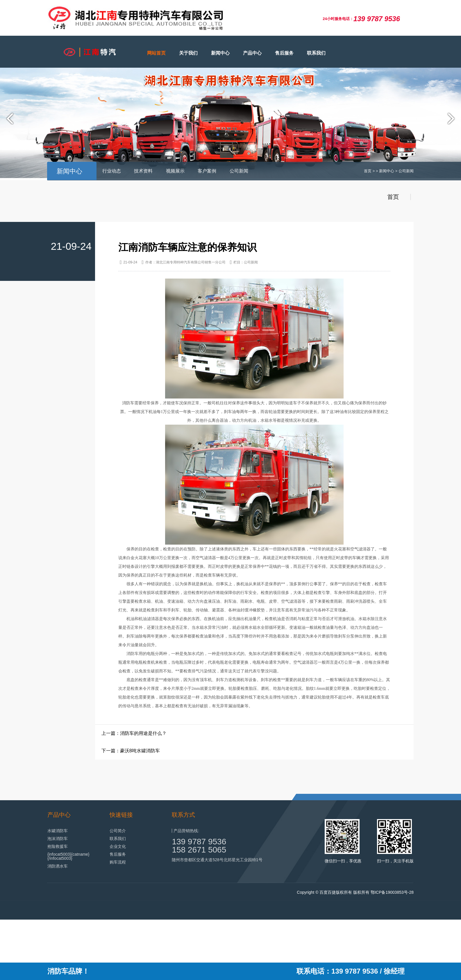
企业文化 (118, 846)
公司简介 (118, 830)
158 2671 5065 (199, 849)
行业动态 (112, 171)
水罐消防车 (58, 830)
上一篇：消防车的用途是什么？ (134, 733)
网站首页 (156, 53)
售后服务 (284, 53)
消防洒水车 (58, 866)
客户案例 (207, 171)
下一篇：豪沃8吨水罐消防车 (131, 750)
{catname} (80, 854)
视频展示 (175, 171)
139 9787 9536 (199, 841)
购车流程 (118, 862)
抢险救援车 (58, 846)
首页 (368, 171)
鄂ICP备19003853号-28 (392, 892)
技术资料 (143, 171)
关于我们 (188, 53)
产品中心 (252, 53)
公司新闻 (239, 171)
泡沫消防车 (58, 838)
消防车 (128, 403)
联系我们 (316, 53)
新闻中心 (220, 53)
